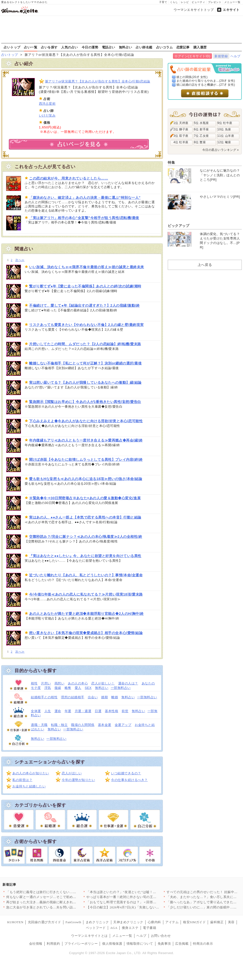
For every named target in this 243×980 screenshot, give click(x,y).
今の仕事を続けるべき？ (129, 780)
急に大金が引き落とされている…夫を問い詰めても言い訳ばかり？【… (60, 907)
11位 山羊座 (226, 136)
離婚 (115, 697)
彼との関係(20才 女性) (192, 77)
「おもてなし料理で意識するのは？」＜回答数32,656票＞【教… (134, 902)
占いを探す (49, 47)
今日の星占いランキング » (221, 150)
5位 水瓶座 (201, 123)
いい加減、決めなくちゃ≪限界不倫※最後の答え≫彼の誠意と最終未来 (87, 267)
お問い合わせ (161, 936)
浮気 (48, 688)
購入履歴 (200, 47)
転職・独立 (59, 725)
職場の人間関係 (83, 725)
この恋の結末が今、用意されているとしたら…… (69, 178)
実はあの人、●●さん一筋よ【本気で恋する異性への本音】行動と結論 (85, 517)
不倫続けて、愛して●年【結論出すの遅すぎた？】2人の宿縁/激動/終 (84, 305)
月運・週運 (83, 711)
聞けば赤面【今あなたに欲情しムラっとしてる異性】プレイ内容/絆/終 (86, 460)
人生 (48, 711)
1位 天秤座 (181, 123)
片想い (46, 683)
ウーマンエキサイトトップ (194, 10)
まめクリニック (97, 922)
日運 (98, 711)
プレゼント (215, 2)
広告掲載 (182, 944)
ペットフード (96, 928)
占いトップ (12, 47)
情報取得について (140, 944)
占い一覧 (31, 47)
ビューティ (198, 2)
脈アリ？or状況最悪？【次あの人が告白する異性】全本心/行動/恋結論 (98, 81)
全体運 (36, 711)
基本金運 (105, 725)
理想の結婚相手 (73, 697)
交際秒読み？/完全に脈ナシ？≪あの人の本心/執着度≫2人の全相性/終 (86, 537)
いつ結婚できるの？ (126, 773)
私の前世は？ (22, 780)
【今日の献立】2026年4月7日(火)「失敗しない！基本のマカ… (133, 907)
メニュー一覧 (232, 2)
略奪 (68, 688)
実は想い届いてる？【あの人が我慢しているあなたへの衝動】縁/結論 (85, 382)
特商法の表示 (203, 944)
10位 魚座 (224, 129)
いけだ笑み (47, 115)
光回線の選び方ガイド (45, 922)
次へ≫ (20, 260)
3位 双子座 (181, 136)
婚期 (104, 697)
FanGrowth (73, 922)
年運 (68, 711)
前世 (125, 711)
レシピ (185, 2)
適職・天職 (39, 725)
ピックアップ (178, 226)
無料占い (126, 47)
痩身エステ (130, 928)
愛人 (78, 688)
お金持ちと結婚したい (29, 786)
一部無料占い (121, 688)
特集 (171, 162)
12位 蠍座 (224, 142)
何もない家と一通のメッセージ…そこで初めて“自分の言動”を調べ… (58, 897)
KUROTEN (15, 922)
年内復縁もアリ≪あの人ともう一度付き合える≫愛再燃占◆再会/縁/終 (86, 440)
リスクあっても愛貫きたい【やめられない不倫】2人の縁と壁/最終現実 (86, 325)
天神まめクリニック (128, 922)
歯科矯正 (217, 922)
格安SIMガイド (194, 922)
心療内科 (154, 922)
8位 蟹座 (200, 142)
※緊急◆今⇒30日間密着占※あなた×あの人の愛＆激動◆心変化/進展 (85, 498)
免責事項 (164, 944)
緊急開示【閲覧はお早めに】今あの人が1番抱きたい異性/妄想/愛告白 (85, 402)
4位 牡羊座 (181, 142)
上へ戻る (205, 265)
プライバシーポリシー (81, 944)
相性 (34, 683)
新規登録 (221, 56)
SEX (88, 688)
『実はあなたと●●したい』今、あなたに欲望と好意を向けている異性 (85, 556)
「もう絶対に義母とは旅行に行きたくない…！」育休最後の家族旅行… (60, 892)
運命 (58, 711)
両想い (60, 683)
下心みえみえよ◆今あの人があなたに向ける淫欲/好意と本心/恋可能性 (86, 421)
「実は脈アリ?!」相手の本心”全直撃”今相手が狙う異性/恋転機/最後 (84, 218)
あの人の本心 (78, 683)
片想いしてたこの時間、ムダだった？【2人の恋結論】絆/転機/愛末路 (85, 344)
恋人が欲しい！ (103, 683)
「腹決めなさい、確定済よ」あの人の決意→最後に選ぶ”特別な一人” (85, 198)
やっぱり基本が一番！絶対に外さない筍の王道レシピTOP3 (130, 897)
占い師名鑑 (144, 47)
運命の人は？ (128, 683)
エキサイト (231, 10)
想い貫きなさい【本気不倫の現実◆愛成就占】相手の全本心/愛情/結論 (86, 633)
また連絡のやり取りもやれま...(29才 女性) (206, 81)
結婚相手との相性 (44, 697)
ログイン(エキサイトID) (192, 56)
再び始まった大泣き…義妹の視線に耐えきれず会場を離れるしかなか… (60, 902)
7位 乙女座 (201, 136)
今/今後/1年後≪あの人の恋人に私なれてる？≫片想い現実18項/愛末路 (86, 594)
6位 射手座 (201, 129)
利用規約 (53, 944)
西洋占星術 (47, 104)
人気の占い (70, 47)
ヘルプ (235, 56)
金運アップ (123, 725)
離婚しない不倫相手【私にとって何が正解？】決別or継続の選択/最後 (85, 363)
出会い (93, 697)
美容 (231, 922)
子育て (163, 2)
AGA (114, 928)
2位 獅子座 (181, 129)
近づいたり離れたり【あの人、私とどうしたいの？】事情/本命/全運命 (86, 575)
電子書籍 (150, 928)
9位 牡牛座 (225, 123)
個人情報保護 (112, 944)
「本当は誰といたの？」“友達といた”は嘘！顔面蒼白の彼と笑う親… (138, 892)
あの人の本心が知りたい (31, 773)
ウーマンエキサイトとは (89, 936)
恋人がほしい (72, 773)
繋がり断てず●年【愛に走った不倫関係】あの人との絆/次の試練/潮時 (85, 286)
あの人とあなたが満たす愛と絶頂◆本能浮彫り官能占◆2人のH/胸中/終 (86, 614)
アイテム (172, 922)
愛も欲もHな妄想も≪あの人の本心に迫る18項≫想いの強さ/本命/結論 (86, 479)
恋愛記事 (183, 47)
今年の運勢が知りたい (78, 780)
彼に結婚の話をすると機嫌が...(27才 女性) (206, 85)
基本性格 (112, 711)
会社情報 (36, 944)
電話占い (109, 47)
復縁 (58, 688)
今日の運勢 (90, 47)
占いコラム (165, 47)
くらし (174, 2)
